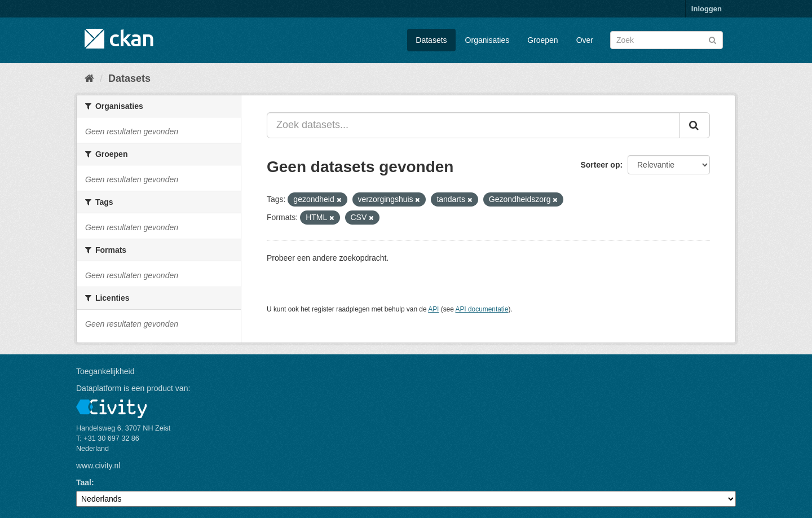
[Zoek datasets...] (473, 125)
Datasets (431, 40)
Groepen (542, 40)
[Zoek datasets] (667, 40)
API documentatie (482, 309)
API (433, 309)
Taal (84, 482)
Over (585, 40)
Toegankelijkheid (105, 371)
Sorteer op (600, 165)
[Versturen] (712, 39)
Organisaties (487, 40)
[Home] (89, 78)
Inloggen (707, 9)
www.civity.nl (98, 466)
